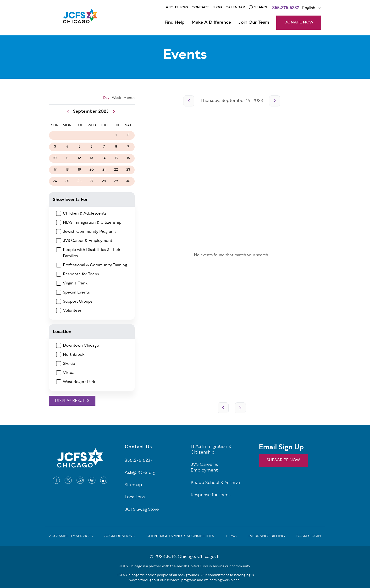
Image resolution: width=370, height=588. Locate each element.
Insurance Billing (267, 537)
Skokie (69, 364)
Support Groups (78, 302)
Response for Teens (81, 274)
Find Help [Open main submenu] (174, 22)
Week (116, 98)
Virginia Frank (75, 283)
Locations (135, 497)
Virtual (69, 373)
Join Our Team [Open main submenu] (254, 22)
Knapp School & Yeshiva (215, 483)
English (309, 8)
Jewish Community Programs (90, 232)
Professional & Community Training (95, 265)
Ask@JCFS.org (140, 473)
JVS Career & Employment (88, 241)
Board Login (309, 537)
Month (129, 98)
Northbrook (74, 355)
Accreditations (119, 537)
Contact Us (138, 447)
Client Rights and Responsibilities (180, 537)
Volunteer (72, 311)
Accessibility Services (71, 537)
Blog (217, 7)
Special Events (76, 293)
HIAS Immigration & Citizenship (92, 223)
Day (106, 98)
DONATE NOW (299, 22)
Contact (200, 7)
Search (261, 7)
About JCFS (177, 7)
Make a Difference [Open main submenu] (211, 22)
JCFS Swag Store (142, 510)
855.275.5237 (286, 8)
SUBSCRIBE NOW (283, 460)
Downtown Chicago (81, 346)
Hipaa (231, 537)
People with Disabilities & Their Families (92, 253)
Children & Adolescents (85, 214)
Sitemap (133, 485)
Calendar (235, 7)
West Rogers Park (79, 382)
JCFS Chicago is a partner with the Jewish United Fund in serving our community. (185, 566)
